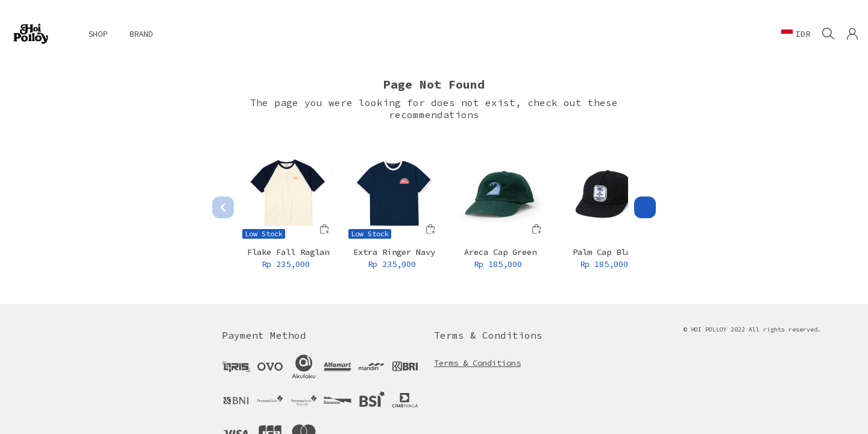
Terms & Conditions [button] (477, 363)
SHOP (98, 34)
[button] (852, 34)
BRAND (141, 34)
